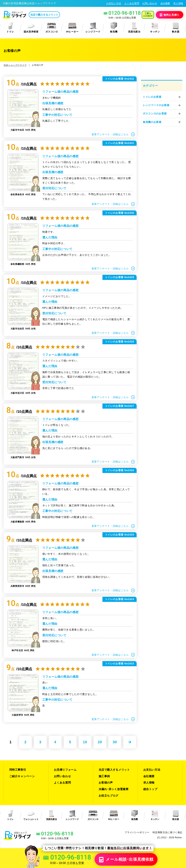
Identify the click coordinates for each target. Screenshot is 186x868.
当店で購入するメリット (44, 15)
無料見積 (170, 15)
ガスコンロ (52, 28)
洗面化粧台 (134, 28)
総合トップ (150, 789)
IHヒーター (72, 28)
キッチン (155, 28)
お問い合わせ (150, 3)
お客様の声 (106, 783)
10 (85, 742)
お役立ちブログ (109, 796)
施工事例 (104, 776)
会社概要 (165, 3)
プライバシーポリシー (137, 832)
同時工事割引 (18, 770)
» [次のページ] (130, 742)
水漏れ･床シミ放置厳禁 (114, 789)
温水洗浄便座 (31, 28)
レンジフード (93, 28)
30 (115, 742)
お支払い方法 (114, 3)
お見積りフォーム (65, 770)
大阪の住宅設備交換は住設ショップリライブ (29, 3)
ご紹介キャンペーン (22, 776)
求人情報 (178, 3)
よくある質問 (132, 3)
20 (100, 742)
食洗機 (114, 28)
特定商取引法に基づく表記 (167, 832)
